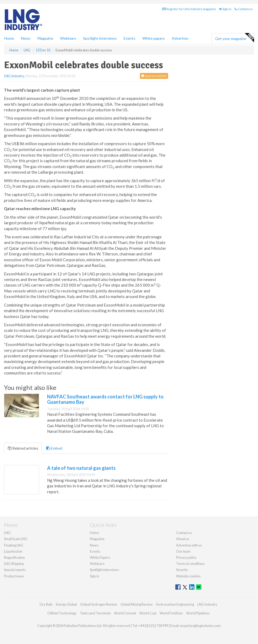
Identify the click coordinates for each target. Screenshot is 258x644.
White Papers (100, 557)
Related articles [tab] (23, 448)
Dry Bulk (46, 604)
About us (183, 539)
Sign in (225, 9)
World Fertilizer (171, 613)
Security (182, 570)
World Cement (125, 613)
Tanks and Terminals (95, 613)
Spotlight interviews (100, 38)
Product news (14, 576)
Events (130, 38)
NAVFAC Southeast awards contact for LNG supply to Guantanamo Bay (105, 399)
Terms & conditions (190, 564)
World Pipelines (198, 613)
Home (9, 38)
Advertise (180, 38)
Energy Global (66, 604)
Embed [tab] (54, 448)
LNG (7, 533)
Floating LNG (14, 545)
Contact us (244, 9)
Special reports (15, 570)
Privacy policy (186, 557)
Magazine (45, 38)
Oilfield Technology (62, 613)
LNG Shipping (14, 564)
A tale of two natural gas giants (81, 468)
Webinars (68, 38)
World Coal (148, 613)
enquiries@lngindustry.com (200, 626)
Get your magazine (234, 38)
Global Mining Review (137, 604)
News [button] (26, 38)
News (94, 545)
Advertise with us (189, 545)
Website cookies (188, 576)
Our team (183, 551)
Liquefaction (13, 551)
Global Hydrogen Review (99, 604)
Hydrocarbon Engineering (175, 604)
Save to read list (154, 76)
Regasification (14, 557)
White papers (154, 38)
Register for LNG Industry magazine (189, 9)
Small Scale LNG (16, 539)
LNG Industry (14, 76)
